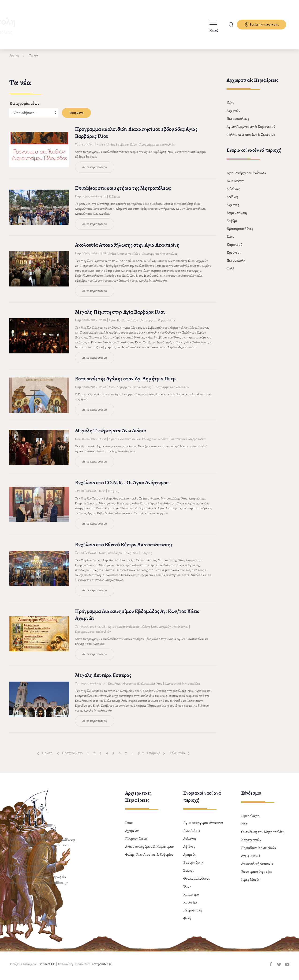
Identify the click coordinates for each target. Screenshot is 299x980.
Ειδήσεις (114, 200)
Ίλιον (230, 241)
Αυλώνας (233, 193)
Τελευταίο (180, 757)
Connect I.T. (47, 968)
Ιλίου (230, 107)
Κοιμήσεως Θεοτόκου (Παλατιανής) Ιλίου (135, 688)
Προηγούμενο (70, 757)
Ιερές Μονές (250, 884)
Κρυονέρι (234, 257)
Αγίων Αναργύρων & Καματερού (251, 131)
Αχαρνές (233, 209)
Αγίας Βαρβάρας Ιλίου (122, 149)
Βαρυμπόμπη (237, 217)
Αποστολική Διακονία (257, 868)
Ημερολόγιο (250, 820)
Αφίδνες (232, 201)
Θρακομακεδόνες (240, 233)
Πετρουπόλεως (238, 123)
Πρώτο (45, 757)
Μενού (214, 31)
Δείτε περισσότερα (95, 171)
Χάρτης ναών (251, 844)
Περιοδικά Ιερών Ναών (259, 852)
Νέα (244, 828)
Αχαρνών (233, 115)
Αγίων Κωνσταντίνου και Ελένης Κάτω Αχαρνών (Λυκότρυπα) (148, 631)
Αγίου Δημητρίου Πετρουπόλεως (130, 391)
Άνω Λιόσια (235, 185)
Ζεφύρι (232, 225)
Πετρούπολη (236, 264)
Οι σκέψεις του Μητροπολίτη (263, 836)
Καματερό (234, 249)
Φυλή (230, 272)
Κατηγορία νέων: (25, 107)
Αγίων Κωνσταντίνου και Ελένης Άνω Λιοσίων (139, 443)
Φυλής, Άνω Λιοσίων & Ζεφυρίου (251, 139)
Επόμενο (156, 757)
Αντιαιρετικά (251, 860)
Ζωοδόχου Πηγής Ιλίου (123, 557)
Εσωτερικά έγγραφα (256, 876)
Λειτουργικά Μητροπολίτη (160, 258)
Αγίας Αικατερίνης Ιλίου (124, 258)
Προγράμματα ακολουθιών (157, 149)
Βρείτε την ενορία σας (262, 25)
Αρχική (14, 59)
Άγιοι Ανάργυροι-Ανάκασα (247, 177)
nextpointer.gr (102, 968)
